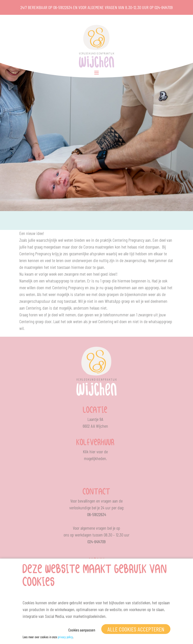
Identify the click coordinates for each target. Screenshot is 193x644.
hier (92, 452)
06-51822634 (63, 7)
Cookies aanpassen (82, 630)
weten (31, 294)
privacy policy (65, 637)
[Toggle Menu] (96, 73)
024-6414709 (164, 7)
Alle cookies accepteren (136, 629)
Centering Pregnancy (128, 240)
